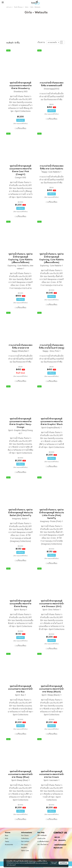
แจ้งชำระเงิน (41, 838)
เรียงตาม (42, 42)
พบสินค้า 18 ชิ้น (13, 43)
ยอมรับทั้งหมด (63, 863)
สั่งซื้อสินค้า (21, 120)
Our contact (25, 841)
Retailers (24, 847)
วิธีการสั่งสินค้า (42, 835)
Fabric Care (25, 851)
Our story (24, 844)
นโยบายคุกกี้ (12, 865)
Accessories (9, 845)
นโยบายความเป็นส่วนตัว (42, 863)
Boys (7, 835)
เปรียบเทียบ (21, 128)
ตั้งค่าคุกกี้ (54, 863)
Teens (7, 841)
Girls (7, 838)
